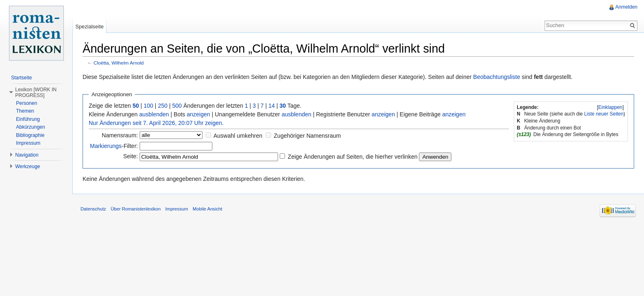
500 (177, 106)
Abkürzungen (31, 127)
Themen (25, 111)
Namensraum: (120, 135)
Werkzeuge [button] (28, 166)
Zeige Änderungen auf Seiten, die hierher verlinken (353, 157)
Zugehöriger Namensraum (307, 136)
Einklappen (611, 107)
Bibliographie (30, 135)
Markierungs (106, 146)
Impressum (28, 143)
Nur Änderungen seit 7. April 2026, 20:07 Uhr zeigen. (156, 123)
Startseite (22, 78)
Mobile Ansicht (207, 209)
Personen (26, 103)
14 (272, 106)
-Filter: (114, 146)
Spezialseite (89, 27)
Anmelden (626, 7)
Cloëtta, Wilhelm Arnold (119, 63)
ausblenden (154, 114)
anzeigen (199, 114)
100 (148, 106)
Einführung (28, 119)
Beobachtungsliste (497, 77)
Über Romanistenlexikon (136, 209)
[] (610, 107)
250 (162, 106)
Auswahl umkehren (238, 136)
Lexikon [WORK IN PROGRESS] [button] (36, 92)
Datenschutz (93, 209)
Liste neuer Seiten (604, 114)
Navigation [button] (27, 155)
